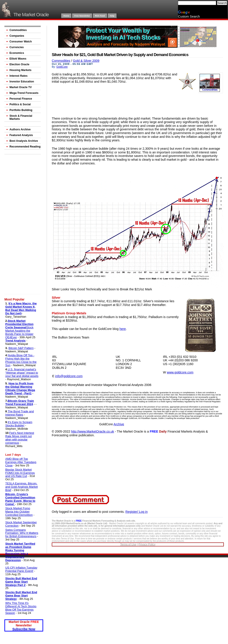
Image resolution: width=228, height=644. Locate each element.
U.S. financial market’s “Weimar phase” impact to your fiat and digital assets (22, 373)
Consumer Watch (21, 42)
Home (66, 16)
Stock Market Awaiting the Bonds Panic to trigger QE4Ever (19, 332)
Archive (119, 424)
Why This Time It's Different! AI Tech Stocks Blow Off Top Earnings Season (21, 608)
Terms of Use (128, 544)
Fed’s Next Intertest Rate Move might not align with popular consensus (20, 438)
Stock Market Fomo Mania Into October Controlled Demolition (19, 512)
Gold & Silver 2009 (86, 61)
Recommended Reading (25, 147)
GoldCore (62, 67)
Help (112, 16)
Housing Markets (20, 70)
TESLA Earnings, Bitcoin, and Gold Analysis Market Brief (21, 487)
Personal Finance (21, 99)
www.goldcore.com (180, 372)
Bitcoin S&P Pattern (21, 348)
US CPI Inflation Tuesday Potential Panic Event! (21, 569)
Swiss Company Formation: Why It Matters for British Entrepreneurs (22, 533)
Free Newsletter (82, 16)
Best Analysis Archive (24, 141)
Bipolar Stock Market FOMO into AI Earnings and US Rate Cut (20, 473)
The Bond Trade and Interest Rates (19, 413)
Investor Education (22, 82)
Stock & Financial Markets (21, 117)
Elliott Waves (18, 59)
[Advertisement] (23, 225)
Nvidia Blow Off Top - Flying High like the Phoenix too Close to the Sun (21, 360)
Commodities (18, 30)
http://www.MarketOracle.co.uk (92, 431)
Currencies (17, 47)
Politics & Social (20, 104)
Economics (17, 53)
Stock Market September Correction (21, 524)
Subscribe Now (24, 629)
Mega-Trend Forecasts (24, 93)
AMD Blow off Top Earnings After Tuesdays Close (21, 462)
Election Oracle (19, 64)
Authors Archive (20, 129)
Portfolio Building (21, 110)
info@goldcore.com (69, 376)
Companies (17, 36)
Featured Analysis (21, 135)
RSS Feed (100, 16)
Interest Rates (19, 76)
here (123, 329)
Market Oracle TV (21, 87)
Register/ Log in (136, 512)
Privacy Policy (147, 544)
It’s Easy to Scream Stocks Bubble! (19, 424)
